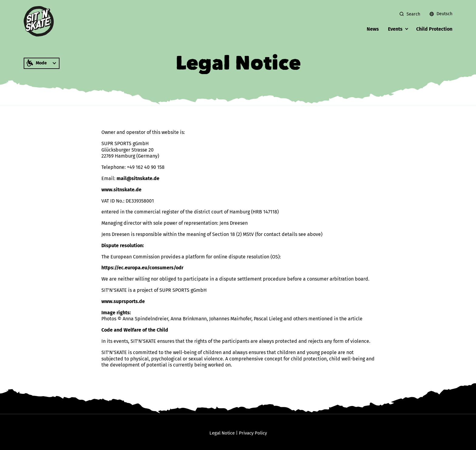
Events (395, 29)
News (373, 29)
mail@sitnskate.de (138, 178)
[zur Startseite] (39, 21)
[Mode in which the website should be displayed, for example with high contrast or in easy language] (42, 63)
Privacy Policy (253, 433)
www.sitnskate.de (121, 190)
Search (413, 14)
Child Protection (434, 29)
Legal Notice (222, 433)
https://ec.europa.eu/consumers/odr (142, 268)
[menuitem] (439, 14)
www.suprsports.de (123, 301)
